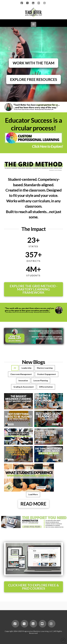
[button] (33, 24)
